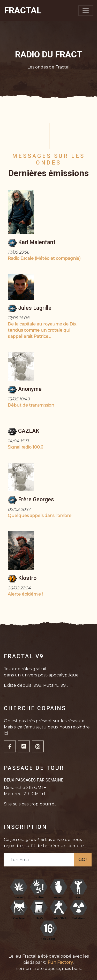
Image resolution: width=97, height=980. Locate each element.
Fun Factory (60, 962)
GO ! (83, 860)
